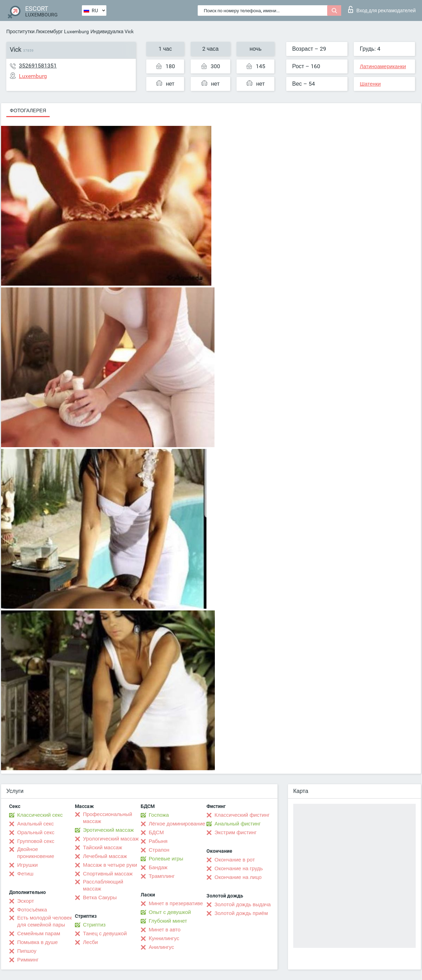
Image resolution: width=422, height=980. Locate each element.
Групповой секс (36, 841)
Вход (382, 9)
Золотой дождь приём (241, 913)
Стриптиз (94, 925)
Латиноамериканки (383, 66)
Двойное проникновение (36, 853)
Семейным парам (39, 933)
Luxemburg (76, 31)
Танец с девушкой (105, 933)
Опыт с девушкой (170, 912)
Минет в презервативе (176, 903)
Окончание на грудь (239, 868)
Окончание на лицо (238, 877)
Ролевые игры (166, 859)
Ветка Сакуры (100, 897)
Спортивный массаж (108, 874)
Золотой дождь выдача (243, 904)
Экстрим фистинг (235, 832)
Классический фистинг (242, 815)
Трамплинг (162, 876)
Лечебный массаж (105, 856)
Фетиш (25, 874)
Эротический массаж (108, 830)
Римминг (28, 960)
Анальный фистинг (238, 824)
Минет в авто (165, 930)
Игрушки (27, 865)
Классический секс (40, 815)
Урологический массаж (111, 839)
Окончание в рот (235, 860)
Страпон (159, 850)
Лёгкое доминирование (177, 824)
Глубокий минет (168, 921)
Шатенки (370, 84)
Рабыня (158, 841)
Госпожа (159, 815)
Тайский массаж (103, 847)
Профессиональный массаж (108, 818)
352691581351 (38, 66)
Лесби (90, 942)
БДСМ (156, 832)
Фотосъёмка (32, 910)
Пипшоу (27, 951)
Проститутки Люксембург (34, 31)
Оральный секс (36, 832)
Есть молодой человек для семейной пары (44, 921)
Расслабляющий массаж (103, 885)
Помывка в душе (37, 942)
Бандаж (158, 867)
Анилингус (161, 947)
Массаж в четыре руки (110, 865)
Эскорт (26, 901)
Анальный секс (36, 824)
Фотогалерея (28, 110)
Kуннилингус (164, 938)
